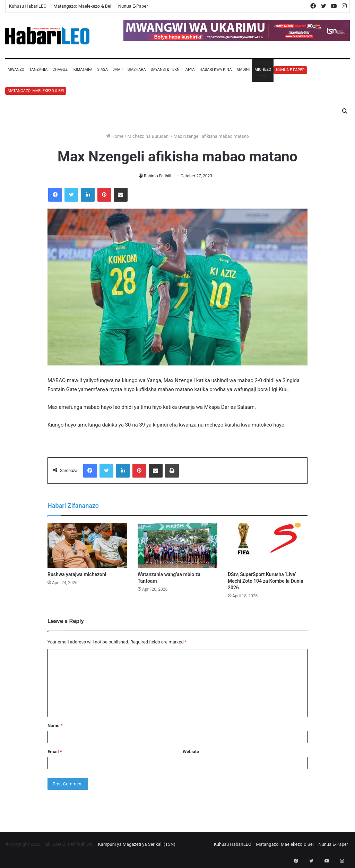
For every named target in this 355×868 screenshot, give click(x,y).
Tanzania (38, 70)
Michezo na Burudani (149, 136)
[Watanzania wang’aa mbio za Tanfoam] (177, 546)
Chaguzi (60, 70)
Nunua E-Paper (133, 6)
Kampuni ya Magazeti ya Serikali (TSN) (137, 844)
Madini (243, 70)
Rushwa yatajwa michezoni (77, 574)
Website (191, 752)
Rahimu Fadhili (158, 176)
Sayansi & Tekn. (165, 70)
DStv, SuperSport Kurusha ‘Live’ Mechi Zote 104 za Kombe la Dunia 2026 (266, 581)
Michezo (263, 70)
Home (115, 136)
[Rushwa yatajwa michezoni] (87, 546)
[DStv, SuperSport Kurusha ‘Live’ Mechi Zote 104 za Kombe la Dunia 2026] (268, 546)
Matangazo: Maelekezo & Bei (82, 6)
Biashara (137, 70)
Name (55, 726)
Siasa (102, 70)
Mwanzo (16, 70)
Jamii (118, 70)
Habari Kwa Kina (215, 70)
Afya (190, 70)
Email (55, 752)
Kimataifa (83, 70)
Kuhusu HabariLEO (28, 6)
